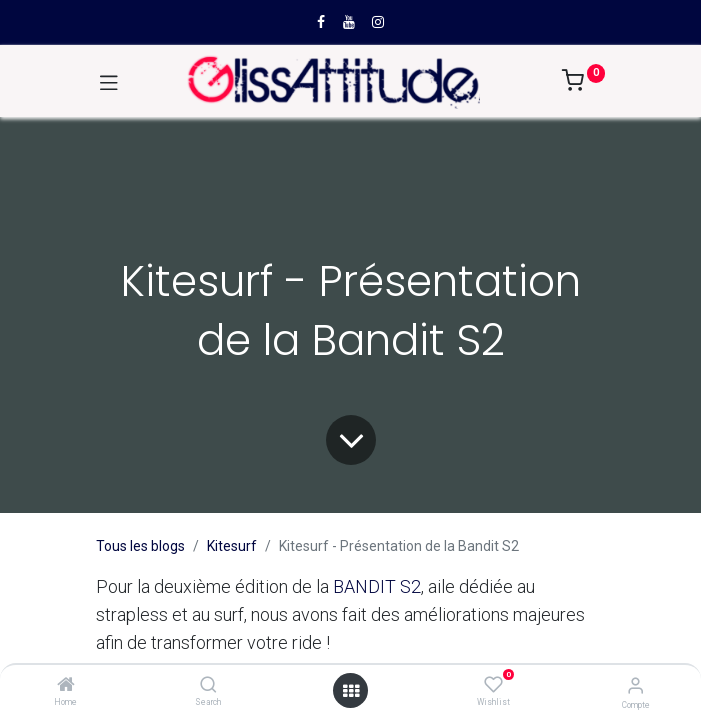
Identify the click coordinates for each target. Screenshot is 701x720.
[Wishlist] (493, 685)
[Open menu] (351, 691)
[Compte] (635, 685)
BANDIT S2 (377, 586)
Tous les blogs (140, 546)
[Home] (66, 686)
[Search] (208, 686)
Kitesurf (232, 546)
